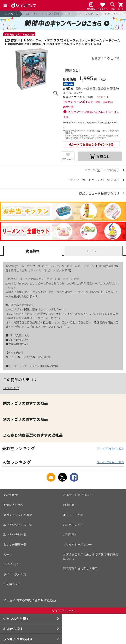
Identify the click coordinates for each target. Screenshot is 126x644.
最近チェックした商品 (18, 515)
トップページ (10, 14)
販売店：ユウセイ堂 (105, 58)
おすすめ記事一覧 (15, 544)
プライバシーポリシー (78, 544)
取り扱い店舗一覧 (15, 535)
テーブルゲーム (89, 14)
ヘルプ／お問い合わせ (78, 495)
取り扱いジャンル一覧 (18, 525)
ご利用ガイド (12, 584)
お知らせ (69, 505)
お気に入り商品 (13, 505)
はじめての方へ (73, 525)
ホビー (70, 14)
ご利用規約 (70, 535)
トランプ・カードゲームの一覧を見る (93, 180)
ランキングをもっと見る (110, 448)
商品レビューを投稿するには (99, 193)
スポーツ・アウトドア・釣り (42, 14)
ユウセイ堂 (11, 388)
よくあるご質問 (73, 515)
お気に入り (68, 159)
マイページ (11, 564)
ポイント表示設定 (15, 574)
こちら (51, 600)
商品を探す (11, 495)
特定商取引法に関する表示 (80, 568)
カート (8, 554)
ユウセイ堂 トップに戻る (102, 170)
